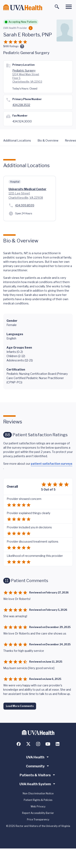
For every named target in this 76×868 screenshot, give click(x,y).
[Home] (23, 7)
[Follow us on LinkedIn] (58, 744)
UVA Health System (38, 784)
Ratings (12, 46)
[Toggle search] (57, 7)
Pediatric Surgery (24, 70)
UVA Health (38, 757)
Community (38, 766)
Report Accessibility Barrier (38, 813)
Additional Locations (17, 140)
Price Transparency (38, 819)
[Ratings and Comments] (22, 46)
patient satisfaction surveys (52, 464)
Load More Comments (20, 706)
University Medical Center (27, 189)
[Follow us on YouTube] (48, 744)
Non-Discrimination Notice (38, 793)
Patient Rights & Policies (38, 800)
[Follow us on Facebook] (19, 744)
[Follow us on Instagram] (38, 744)
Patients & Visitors (38, 775)
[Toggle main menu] (69, 7)
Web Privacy (38, 806)
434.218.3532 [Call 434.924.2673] (21, 105)
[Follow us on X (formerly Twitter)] (28, 744)
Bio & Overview (48, 140)
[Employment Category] (31, 28)
